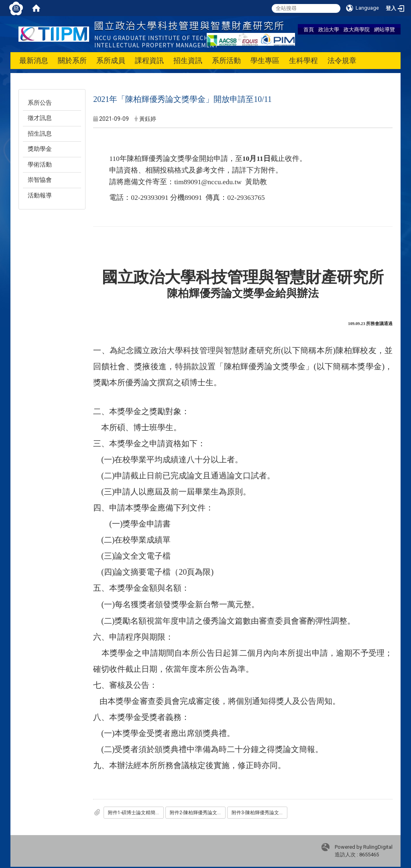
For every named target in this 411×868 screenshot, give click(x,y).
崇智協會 (40, 180)
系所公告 (40, 103)
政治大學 (329, 29)
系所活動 (226, 60)
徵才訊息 (40, 118)
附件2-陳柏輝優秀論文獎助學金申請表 (198, 813)
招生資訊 (188, 60)
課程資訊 (149, 60)
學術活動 (40, 165)
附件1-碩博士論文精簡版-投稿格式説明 (136, 813)
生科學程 (303, 60)
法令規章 (342, 60)
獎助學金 (40, 149)
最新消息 (34, 60)
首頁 (309, 29)
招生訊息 (40, 134)
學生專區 (265, 60)
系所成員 (111, 60)
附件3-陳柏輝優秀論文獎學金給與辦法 (259, 813)
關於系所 (72, 60)
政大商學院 (357, 29)
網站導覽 (385, 29)
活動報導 (40, 195)
